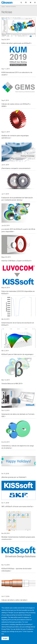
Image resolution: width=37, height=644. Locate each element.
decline (18, 629)
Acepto (5, 638)
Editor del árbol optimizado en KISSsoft (17, 43)
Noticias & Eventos (11, 7)
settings (12, 631)
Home (3, 7)
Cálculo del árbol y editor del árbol (15, 600)
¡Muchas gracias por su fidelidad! (14, 477)
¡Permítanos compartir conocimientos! (16, 168)
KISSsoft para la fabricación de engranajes (18, 354)
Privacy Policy (6, 629)
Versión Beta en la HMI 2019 (12, 384)
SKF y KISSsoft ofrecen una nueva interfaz (18, 506)
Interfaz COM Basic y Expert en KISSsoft (17, 261)
